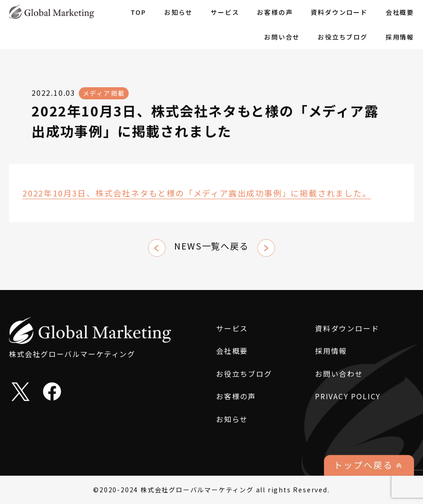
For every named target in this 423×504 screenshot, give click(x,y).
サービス (225, 12)
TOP (138, 12)
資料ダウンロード (339, 12)
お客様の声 (275, 12)
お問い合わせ (339, 374)
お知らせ (178, 12)
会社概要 (400, 12)
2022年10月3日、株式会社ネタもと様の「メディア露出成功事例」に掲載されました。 (197, 193)
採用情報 (400, 37)
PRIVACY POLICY (348, 396)
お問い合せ (282, 37)
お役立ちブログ (343, 37)
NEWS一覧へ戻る (211, 246)
